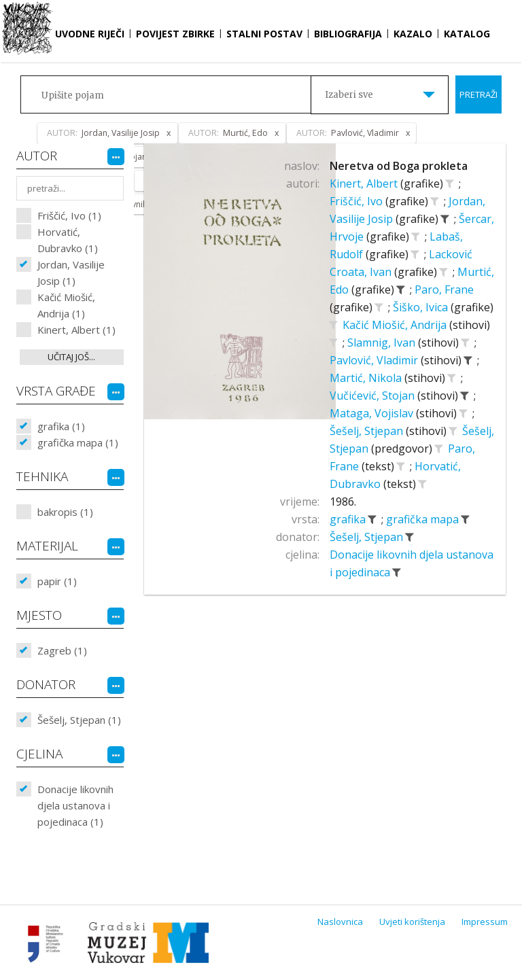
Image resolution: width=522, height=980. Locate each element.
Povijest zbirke (175, 34)
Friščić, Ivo (358, 201)
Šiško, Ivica (422, 307)
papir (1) (57, 581)
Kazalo (413, 34)
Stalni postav (264, 34)
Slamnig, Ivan (383, 343)
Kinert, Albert (365, 183)
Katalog (467, 34)
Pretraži (478, 94)
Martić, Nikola (367, 378)
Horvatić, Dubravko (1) (68, 240)
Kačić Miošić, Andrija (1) (66, 305)
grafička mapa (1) (78, 442)
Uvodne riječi (90, 34)
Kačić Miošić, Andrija (396, 325)
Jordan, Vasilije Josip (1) (71, 273)
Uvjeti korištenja (412, 922)
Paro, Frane (444, 290)
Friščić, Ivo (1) (69, 215)
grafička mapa (424, 519)
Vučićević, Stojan (373, 396)
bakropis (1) (65, 512)
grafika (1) (61, 426)
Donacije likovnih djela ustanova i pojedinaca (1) (75, 805)
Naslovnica (340, 922)
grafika (349, 519)
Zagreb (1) (62, 650)
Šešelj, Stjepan (368, 431)
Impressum (485, 922)
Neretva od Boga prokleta (399, 166)
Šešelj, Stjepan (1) (79, 720)
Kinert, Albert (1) (76, 330)
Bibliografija (348, 34)
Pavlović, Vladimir (375, 360)
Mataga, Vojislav (373, 413)
